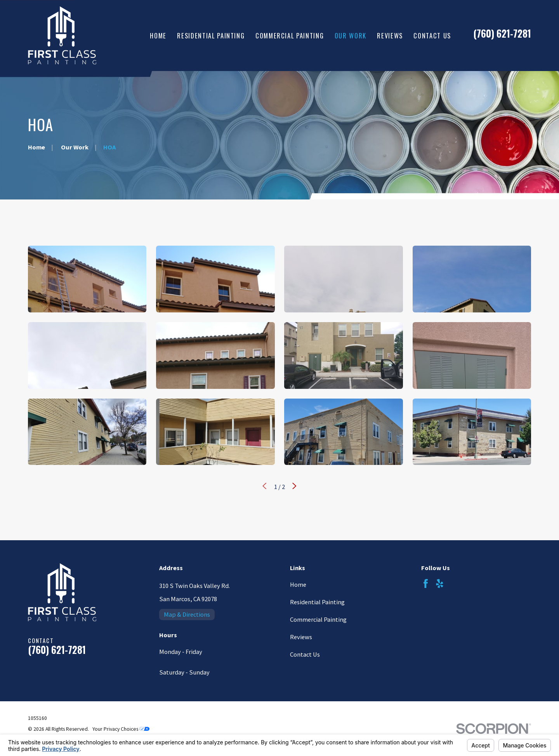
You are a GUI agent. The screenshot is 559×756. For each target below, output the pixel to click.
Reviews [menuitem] (390, 36)
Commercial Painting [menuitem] (290, 36)
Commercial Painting (318, 619)
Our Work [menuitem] (351, 36)
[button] (87, 279)
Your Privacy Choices (121, 729)
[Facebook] (426, 583)
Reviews (301, 637)
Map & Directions (187, 614)
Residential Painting (317, 602)
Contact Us (305, 654)
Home (298, 584)
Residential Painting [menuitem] (211, 36)
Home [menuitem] (158, 36)
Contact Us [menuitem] (432, 36)
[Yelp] (440, 583)
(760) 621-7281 (502, 33)
